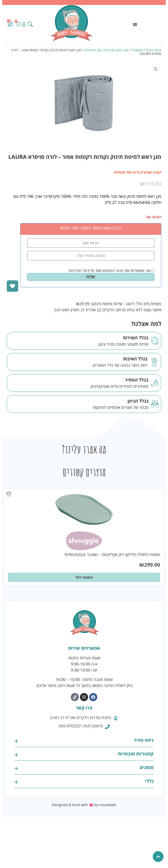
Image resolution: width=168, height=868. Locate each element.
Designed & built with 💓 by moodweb (84, 805)
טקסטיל (137, 50)
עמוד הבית (154, 50)
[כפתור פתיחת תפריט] (135, 24)
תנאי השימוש (113, 270)
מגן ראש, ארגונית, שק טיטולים (106, 50)
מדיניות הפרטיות (82, 270)
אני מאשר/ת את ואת (111, 270)
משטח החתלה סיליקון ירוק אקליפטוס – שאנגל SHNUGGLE (112, 554)
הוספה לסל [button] (84, 577)
